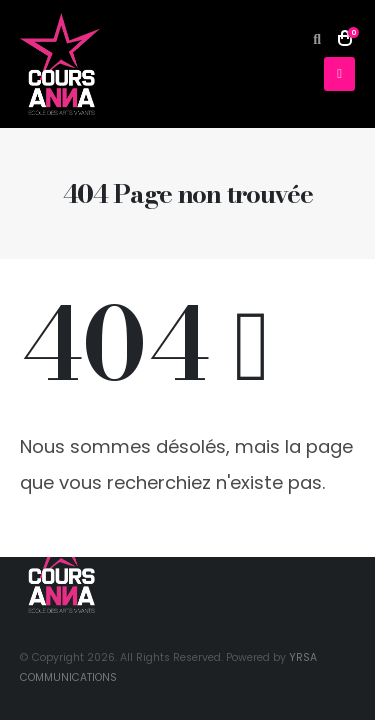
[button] (317, 39)
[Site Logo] (60, 64)
